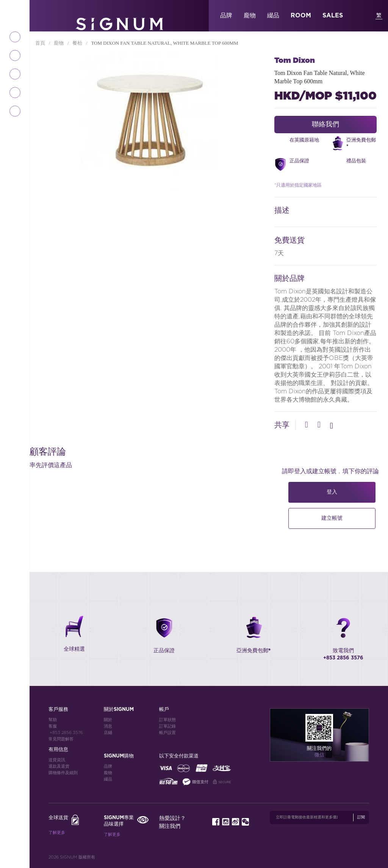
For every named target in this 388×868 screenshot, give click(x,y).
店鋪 (108, 733)
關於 (108, 720)
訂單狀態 (167, 720)
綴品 (273, 16)
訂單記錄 (167, 726)
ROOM (301, 16)
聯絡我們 (325, 125)
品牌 (226, 16)
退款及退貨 (59, 766)
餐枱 (78, 43)
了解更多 (57, 833)
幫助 (53, 720)
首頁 (41, 43)
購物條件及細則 (63, 773)
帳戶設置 (167, 733)
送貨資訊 (57, 760)
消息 (108, 726)
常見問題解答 (61, 739)
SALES (333, 16)
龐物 (250, 16)
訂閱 (361, 817)
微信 (319, 755)
